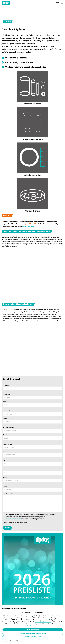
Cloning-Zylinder (33, 211)
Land (5, 470)
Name (6, 402)
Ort (5, 461)
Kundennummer (9, 428)
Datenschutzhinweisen (13, 519)
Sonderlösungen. (28, 226)
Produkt (6, 385)
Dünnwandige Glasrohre (32, 140)
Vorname (7, 411)
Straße (6, 435)
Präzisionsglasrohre (32, 175)
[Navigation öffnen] (59, 3)
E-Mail (6, 486)
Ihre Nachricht (8, 494)
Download (15, 613)
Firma (5, 418)
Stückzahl (7, 394)
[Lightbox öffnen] (32, 277)
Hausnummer (8, 444)
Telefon (5, 477)
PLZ (5, 452)
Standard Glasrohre (32, 104)
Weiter (7, 528)
